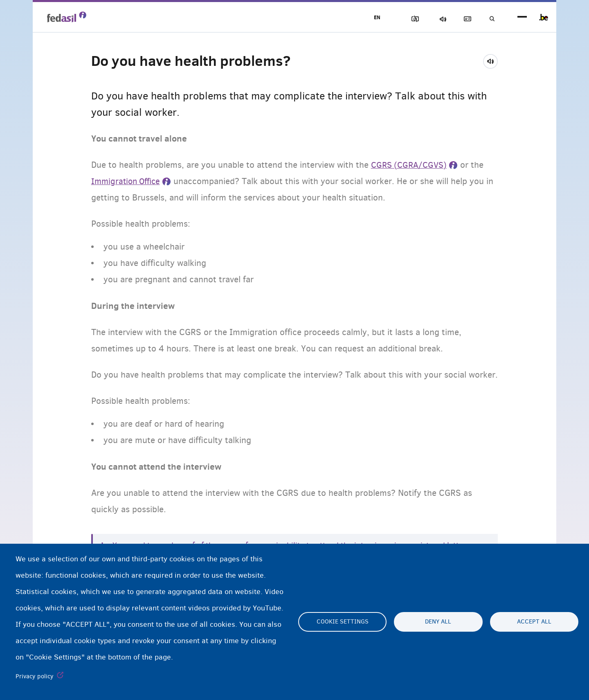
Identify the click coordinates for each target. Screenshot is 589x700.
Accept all (534, 622)
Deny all (438, 622)
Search (491, 19)
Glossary (463, 19)
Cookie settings (343, 622)
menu (522, 17)
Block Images (405, 19)
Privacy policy (35, 676)
